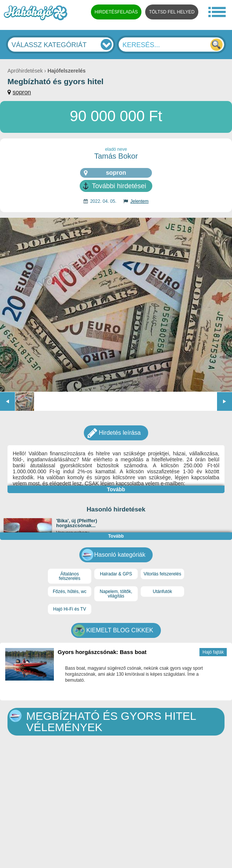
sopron (22, 92)
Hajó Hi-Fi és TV (70, 609)
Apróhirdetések (25, 71)
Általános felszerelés (69, 576)
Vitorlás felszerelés (163, 574)
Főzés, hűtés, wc (70, 592)
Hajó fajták (213, 652)
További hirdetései (119, 186)
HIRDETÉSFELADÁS (116, 12)
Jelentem (139, 201)
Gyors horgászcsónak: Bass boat (102, 652)
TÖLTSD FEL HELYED (172, 12)
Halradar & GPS (116, 574)
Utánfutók (162, 592)
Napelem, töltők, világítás (116, 594)
